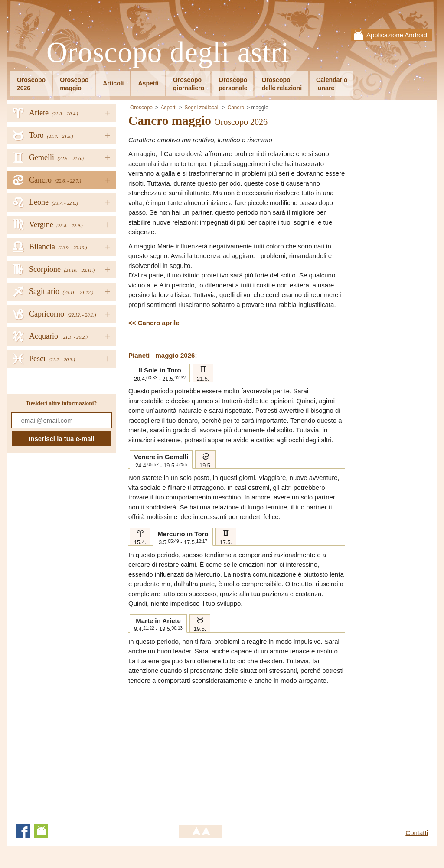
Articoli (113, 83)
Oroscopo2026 (31, 84)
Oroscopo (141, 108)
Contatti (417, 833)
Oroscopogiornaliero (189, 84)
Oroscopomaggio (74, 84)
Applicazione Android (397, 35)
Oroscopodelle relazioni (282, 84)
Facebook (23, 831)
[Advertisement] (201, 751)
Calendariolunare (332, 84)
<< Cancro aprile (154, 323)
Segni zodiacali (202, 108)
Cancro (236, 108)
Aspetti (148, 83)
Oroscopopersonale (233, 84)
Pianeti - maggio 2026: (163, 355)
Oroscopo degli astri (168, 53)
